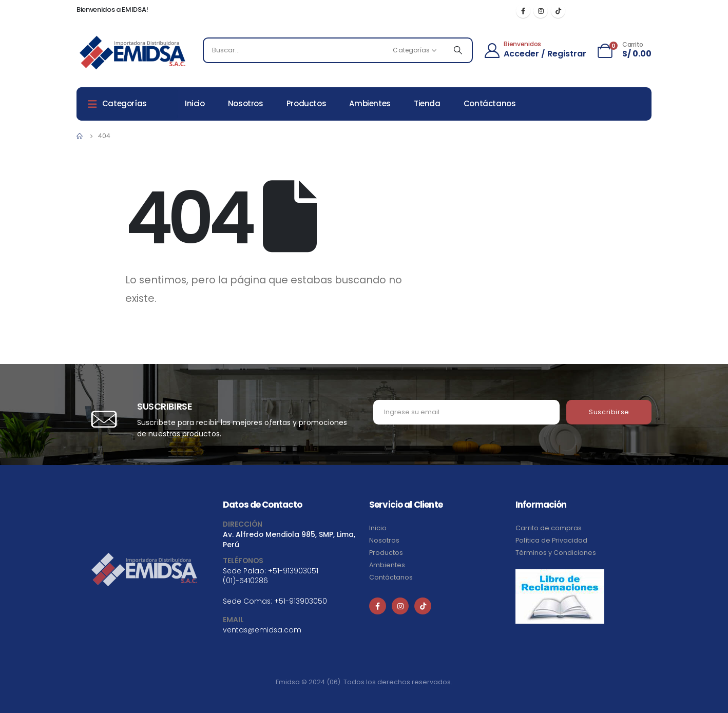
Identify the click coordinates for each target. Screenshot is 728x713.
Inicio (195, 103)
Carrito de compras (549, 528)
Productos (306, 103)
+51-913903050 (301, 601)
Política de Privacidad (551, 540)
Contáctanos (490, 103)
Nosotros (246, 103)
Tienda (427, 103)
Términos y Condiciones (556, 553)
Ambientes (370, 103)
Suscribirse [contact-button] (609, 412)
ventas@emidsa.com (262, 630)
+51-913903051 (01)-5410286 (271, 576)
